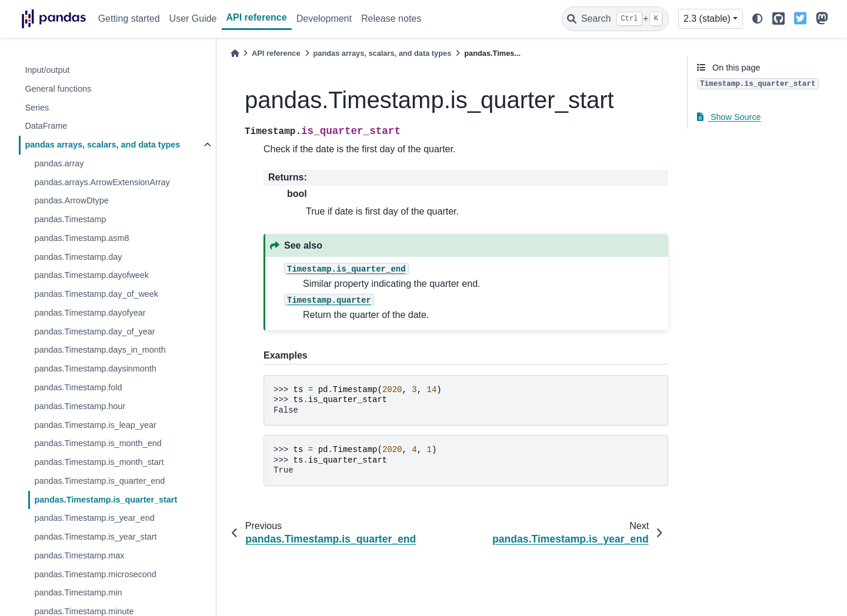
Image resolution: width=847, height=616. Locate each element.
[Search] (615, 19)
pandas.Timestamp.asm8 (81, 238)
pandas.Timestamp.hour (80, 406)
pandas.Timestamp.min (78, 592)
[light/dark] (758, 19)
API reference (257, 17)
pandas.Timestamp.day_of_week (96, 294)
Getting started (129, 19)
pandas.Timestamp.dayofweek (91, 275)
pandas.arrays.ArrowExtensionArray (102, 182)
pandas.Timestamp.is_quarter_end (99, 481)
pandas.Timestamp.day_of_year (94, 332)
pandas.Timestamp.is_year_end (94, 518)
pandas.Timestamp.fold (78, 387)
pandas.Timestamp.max (79, 555)
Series (37, 108)
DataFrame (46, 126)
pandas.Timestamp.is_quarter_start (106, 500)
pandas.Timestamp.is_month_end (98, 443)
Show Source (729, 117)
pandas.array (59, 163)
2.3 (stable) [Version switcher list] (707, 19)
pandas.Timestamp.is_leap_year (95, 425)
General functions (58, 89)
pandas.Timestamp (70, 219)
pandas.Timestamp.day (78, 257)
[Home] (235, 53)
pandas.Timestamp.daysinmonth (95, 369)
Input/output (47, 70)
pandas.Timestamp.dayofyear (90, 313)
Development (324, 19)
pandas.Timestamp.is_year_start (95, 537)
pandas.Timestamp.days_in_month (100, 350)
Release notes (391, 19)
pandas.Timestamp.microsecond (95, 574)
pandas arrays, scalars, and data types (102, 145)
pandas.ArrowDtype (71, 200)
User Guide (193, 19)
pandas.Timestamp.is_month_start (99, 462)
